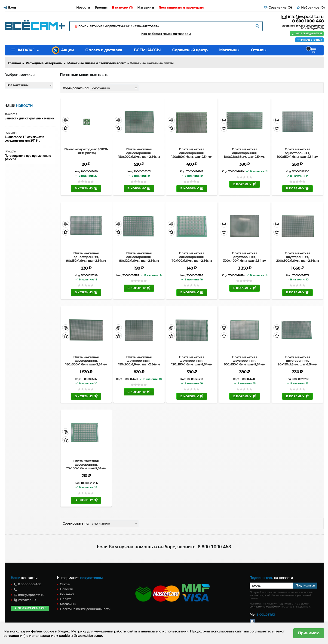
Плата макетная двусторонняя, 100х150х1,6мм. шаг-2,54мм (245, 361)
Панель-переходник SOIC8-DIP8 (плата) (86, 151)
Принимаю (309, 633)
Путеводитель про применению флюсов (28, 158)
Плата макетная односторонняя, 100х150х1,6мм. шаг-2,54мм (297, 153)
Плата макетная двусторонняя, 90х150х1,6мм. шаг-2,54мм (297, 361)
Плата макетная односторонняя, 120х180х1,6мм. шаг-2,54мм (192, 153)
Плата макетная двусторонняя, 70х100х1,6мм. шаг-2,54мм (86, 465)
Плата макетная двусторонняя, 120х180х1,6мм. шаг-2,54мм (192, 361)
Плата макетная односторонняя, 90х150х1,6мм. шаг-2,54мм (86, 257)
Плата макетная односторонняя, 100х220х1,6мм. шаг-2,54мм (245, 153)
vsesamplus (25, 600)
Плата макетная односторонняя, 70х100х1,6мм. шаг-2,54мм (192, 257)
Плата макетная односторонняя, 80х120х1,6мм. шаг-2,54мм (139, 257)
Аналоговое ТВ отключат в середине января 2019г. (24, 139)
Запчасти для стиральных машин (29, 118)
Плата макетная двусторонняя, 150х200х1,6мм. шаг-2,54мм (139, 361)
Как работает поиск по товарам (166, 34)
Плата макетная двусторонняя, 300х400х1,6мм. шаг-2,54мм (245, 257)
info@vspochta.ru (302, 17)
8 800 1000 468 (308, 21)
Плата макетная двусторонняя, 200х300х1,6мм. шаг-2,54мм (297, 257)
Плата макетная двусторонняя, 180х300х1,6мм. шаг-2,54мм (86, 361)
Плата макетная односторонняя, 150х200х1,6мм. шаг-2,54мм (139, 153)
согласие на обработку (265, 607)
